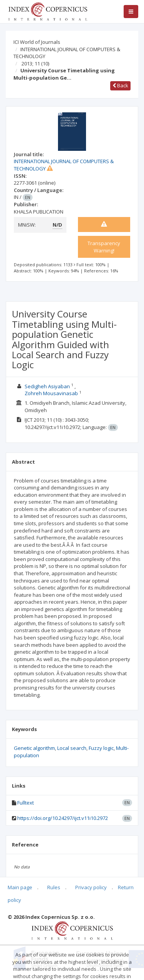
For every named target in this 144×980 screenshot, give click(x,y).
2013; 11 (35, 63)
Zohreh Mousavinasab (51, 393)
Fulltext (26, 803)
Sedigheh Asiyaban (47, 386)
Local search (72, 748)
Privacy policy (91, 887)
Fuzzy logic (101, 748)
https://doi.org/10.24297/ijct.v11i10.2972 (63, 818)
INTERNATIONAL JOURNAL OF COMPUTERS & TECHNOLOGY (67, 53)
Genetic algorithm (34, 748)
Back (120, 85)
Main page (20, 887)
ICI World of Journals (37, 42)
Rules (54, 887)
